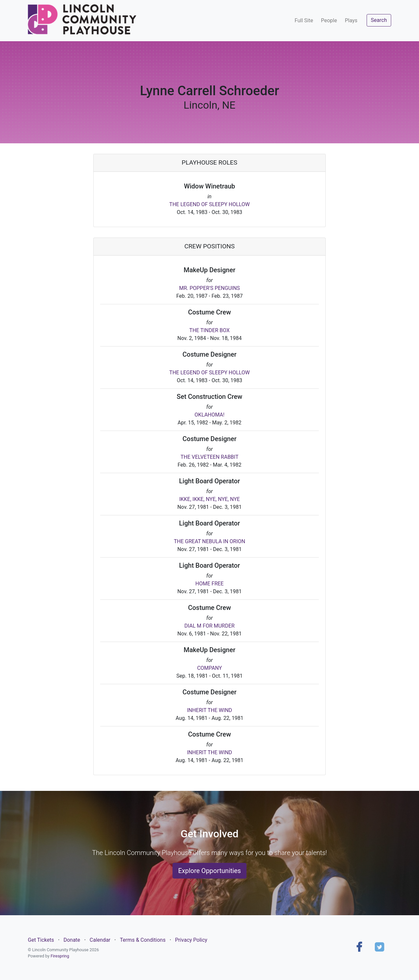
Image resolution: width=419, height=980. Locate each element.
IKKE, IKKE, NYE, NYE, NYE (209, 499)
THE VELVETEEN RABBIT (209, 457)
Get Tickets (41, 940)
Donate (72, 940)
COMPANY (209, 668)
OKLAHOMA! (209, 415)
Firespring (60, 956)
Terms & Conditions (143, 940)
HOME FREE (209, 584)
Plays (351, 20)
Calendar (100, 940)
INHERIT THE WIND (209, 710)
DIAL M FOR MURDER (209, 626)
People (329, 20)
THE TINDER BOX (209, 330)
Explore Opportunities (209, 871)
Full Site (304, 20)
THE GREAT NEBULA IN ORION (209, 541)
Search (379, 20)
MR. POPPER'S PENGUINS (209, 288)
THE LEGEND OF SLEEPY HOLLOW (209, 204)
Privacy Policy (191, 940)
